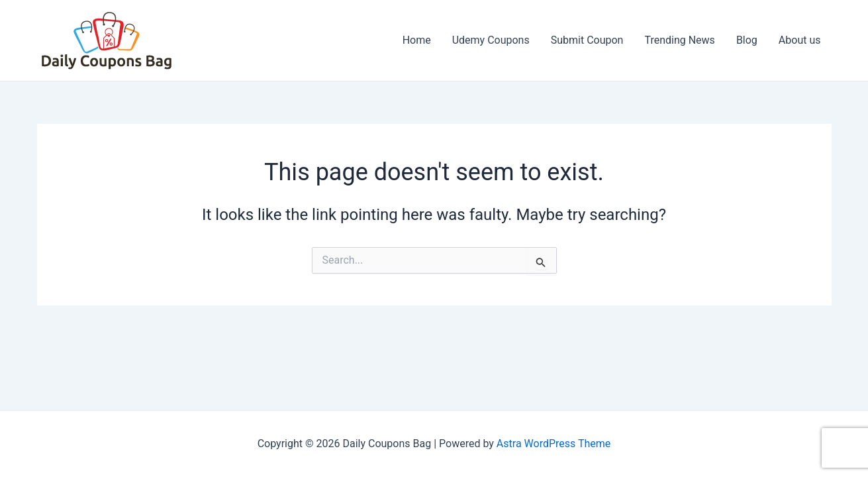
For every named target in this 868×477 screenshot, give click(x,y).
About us (800, 40)
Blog (747, 40)
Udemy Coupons (491, 40)
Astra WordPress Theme (554, 444)
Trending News (679, 40)
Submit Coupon (587, 40)
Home (417, 40)
